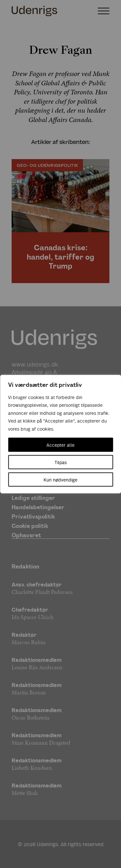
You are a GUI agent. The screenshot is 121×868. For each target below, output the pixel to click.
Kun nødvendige (60, 480)
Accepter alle (60, 445)
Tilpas (61, 462)
